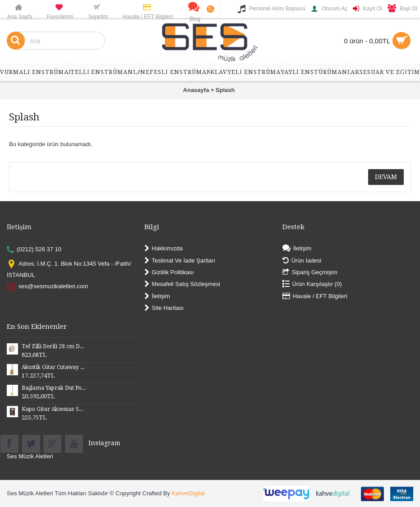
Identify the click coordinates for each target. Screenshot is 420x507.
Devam (386, 177)
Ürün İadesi (302, 260)
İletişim (157, 296)
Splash (225, 90)
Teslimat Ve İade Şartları (180, 260)
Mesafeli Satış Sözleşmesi (182, 284)
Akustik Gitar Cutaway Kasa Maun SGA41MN (54, 367)
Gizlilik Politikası (169, 273)
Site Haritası (164, 308)
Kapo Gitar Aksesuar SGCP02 (54, 409)
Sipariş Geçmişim (310, 273)
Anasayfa (196, 90)
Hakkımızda (164, 249)
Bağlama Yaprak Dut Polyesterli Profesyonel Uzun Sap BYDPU (54, 388)
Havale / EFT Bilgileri (315, 296)
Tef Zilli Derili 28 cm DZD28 (54, 346)
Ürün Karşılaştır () (312, 284)
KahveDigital (188, 493)
